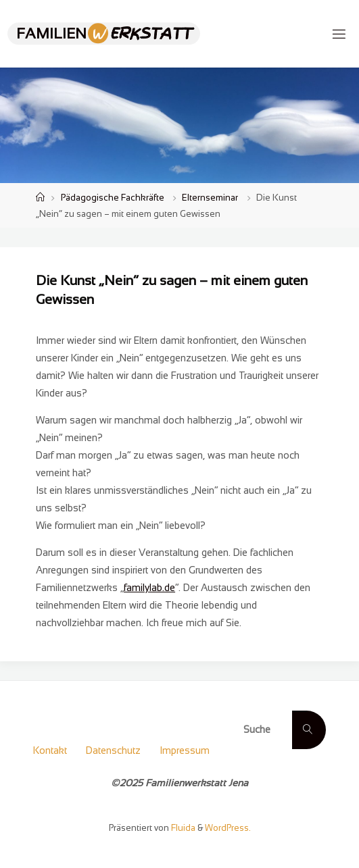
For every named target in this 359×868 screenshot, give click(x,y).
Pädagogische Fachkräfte (113, 198)
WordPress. (228, 828)
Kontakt (50, 750)
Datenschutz (113, 750)
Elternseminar (210, 198)
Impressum (185, 750)
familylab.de (149, 588)
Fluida (182, 828)
